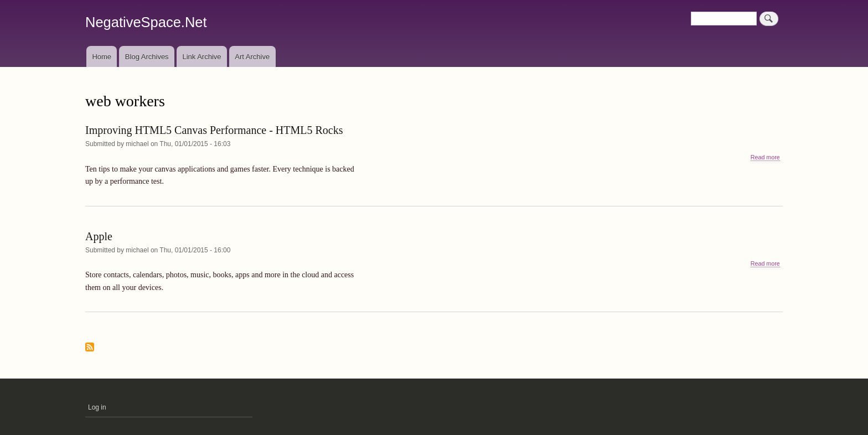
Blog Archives (147, 57)
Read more (765, 157)
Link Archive (201, 57)
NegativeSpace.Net (146, 22)
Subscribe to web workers (90, 348)
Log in (97, 407)
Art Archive (252, 57)
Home (102, 57)
